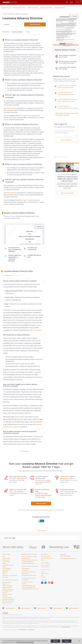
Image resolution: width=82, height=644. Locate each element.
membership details (47, 513)
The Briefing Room (7, 571)
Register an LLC (6, 587)
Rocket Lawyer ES (26, 611)
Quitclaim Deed (25, 576)
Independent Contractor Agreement (30, 563)
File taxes (5, 566)
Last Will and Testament (27, 585)
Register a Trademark (7, 597)
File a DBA (5, 599)
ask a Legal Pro (15, 430)
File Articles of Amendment (8, 602)
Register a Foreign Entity (8, 592)
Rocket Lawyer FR (42, 611)
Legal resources (6, 573)
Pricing (4, 570)
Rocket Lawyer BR (74, 611)
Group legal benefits (46, 559)
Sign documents (6, 563)
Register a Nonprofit (7, 590)
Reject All (55, 641)
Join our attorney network (47, 561)
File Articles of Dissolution (8, 604)
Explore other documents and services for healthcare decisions (67, 114)
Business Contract (26, 561)
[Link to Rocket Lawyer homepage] (10, 3)
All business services (7, 585)
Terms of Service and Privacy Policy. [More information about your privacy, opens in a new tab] (25, 642)
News (42, 578)
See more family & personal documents (30, 592)
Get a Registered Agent (8, 594)
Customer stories (45, 570)
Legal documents (6, 561)
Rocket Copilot (11, 111)
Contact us (43, 580)
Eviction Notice (25, 573)
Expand (39, 229)
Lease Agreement (26, 571)
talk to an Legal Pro (36, 333)
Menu (78, 2)
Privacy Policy (31, 632)
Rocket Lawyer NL (58, 611)
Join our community (45, 568)
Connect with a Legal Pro (8, 568)
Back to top (25, 454)
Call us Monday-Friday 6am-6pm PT (68, 561)
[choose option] (13, 24)
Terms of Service (66, 630)
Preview (75, 16)
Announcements (45, 576)
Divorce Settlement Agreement (29, 588)
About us (43, 575)
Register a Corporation (8, 588)
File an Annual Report (7, 600)
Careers (43, 563)
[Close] (80, 641)
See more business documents (29, 566)
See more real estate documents (29, 578)
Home (4, 559)
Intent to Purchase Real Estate (29, 575)
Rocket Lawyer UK (10, 611)
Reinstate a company (7, 606)
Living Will (24, 586)
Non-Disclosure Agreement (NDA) (29, 559)
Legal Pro (26, 118)
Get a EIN (5, 595)
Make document (35, 24)
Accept (66, 641)
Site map (4, 577)
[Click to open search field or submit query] (67, 2)
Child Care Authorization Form (28, 590)
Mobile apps (5, 575)
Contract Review (6, 565)
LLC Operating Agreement (28, 565)
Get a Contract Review (67, 193)
